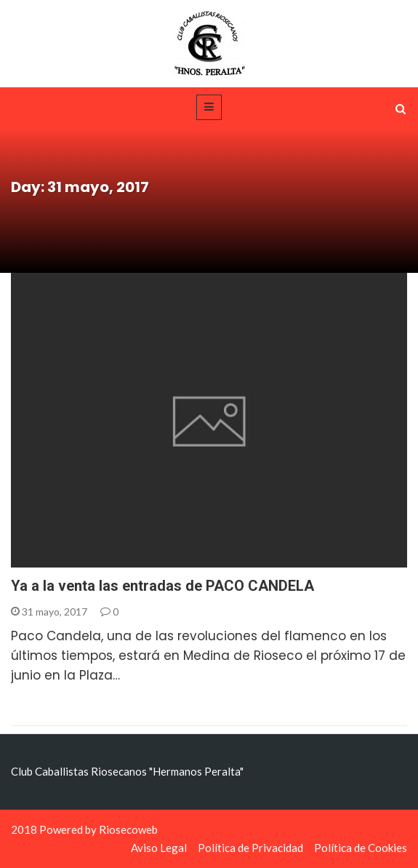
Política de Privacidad (250, 848)
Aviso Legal (159, 848)
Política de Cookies (361, 848)
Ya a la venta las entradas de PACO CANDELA (162, 586)
